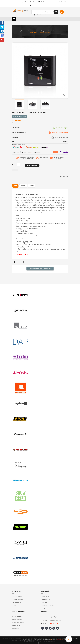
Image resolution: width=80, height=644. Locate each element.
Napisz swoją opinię (20, 117)
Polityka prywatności (48, 604)
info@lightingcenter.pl (55, 619)
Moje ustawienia (18, 595)
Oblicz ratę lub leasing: (19, 145)
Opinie (32, 185)
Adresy (15, 604)
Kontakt (44, 601)
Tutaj (23, 158)
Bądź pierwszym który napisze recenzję (40, 268)
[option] (21, 104)
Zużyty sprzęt (46, 598)
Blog (43, 607)
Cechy (23, 185)
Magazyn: (15, 137)
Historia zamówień (18, 598)
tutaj (54, 641)
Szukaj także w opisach (41, 15)
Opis (15, 185)
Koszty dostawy (18, 619)
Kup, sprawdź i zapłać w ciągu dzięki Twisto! (27, 152)
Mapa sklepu (46, 595)
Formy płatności (18, 616)
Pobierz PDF (64, 176)
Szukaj (56, 12)
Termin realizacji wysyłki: (19, 132)
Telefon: (44, 622)
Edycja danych (17, 601)
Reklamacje (17, 624)
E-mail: (44, 619)
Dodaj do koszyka (32, 165)
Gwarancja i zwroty (19, 622)
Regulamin (16, 627)
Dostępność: (16, 128)
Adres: (44, 616)
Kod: (14, 142)
